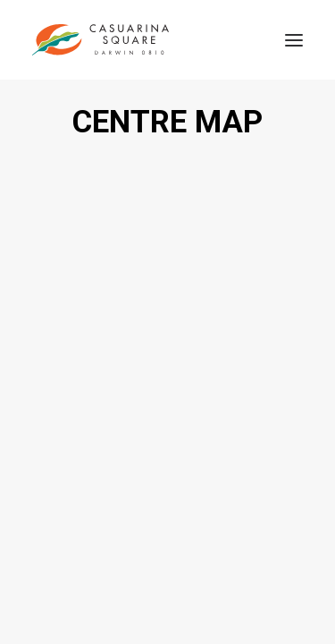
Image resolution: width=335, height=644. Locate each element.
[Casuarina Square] (100, 40)
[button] (294, 40)
